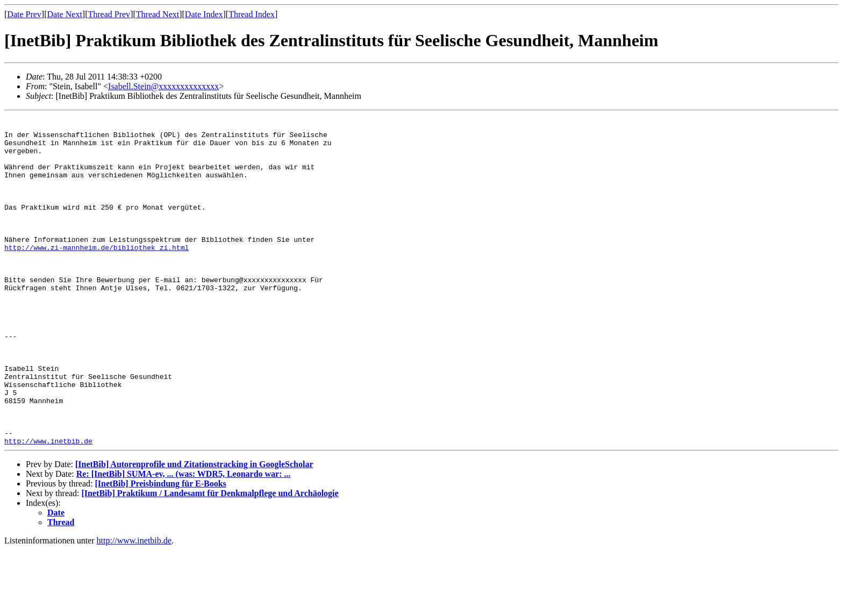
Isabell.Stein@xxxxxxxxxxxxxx (163, 86)
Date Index (204, 14)
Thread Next (158, 14)
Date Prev (24, 14)
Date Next (65, 14)
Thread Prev (109, 14)
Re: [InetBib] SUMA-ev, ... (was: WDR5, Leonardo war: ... (184, 540)
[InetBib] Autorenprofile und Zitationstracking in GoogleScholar (194, 530)
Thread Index (252, 14)
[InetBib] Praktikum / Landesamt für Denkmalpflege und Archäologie (210, 559)
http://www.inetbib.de (48, 507)
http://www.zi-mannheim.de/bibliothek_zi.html (97, 275)
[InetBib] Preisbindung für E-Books (160, 550)
